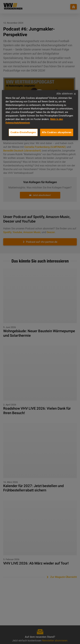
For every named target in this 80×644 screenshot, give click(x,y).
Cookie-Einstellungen (23, 132)
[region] (40, 115)
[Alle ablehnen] (75, 94)
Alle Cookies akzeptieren (57, 132)
